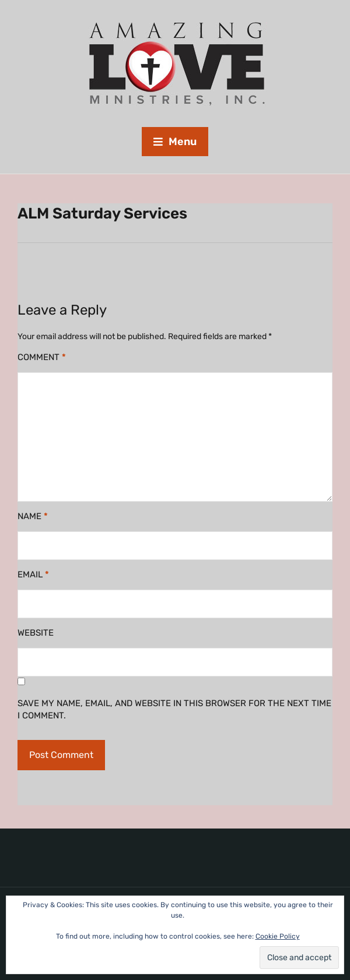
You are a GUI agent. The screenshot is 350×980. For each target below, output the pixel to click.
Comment (42, 357)
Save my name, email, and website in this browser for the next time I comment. (174, 709)
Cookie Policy (278, 936)
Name (33, 516)
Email (33, 574)
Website (36, 633)
